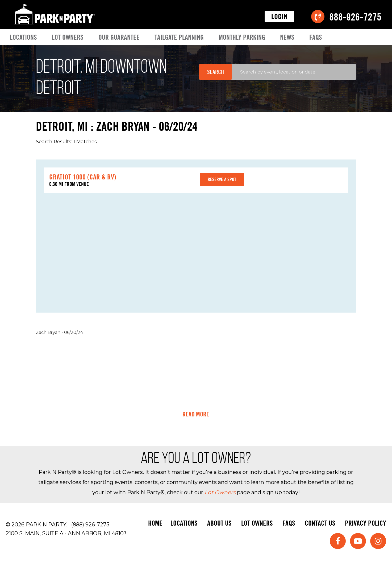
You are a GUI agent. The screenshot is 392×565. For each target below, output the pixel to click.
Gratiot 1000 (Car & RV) (83, 177)
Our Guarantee (119, 37)
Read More (196, 414)
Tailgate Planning (179, 37)
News (287, 37)
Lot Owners (68, 37)
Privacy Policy (366, 523)
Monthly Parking (242, 37)
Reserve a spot (222, 179)
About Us (219, 523)
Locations (23, 37)
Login (279, 17)
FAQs (316, 37)
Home (155, 523)
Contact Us (320, 523)
